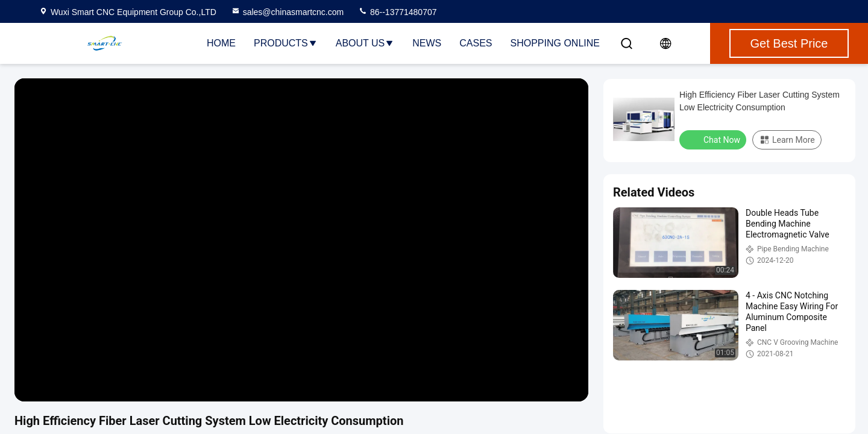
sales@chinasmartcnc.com (288, 12)
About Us (365, 43)
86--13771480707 (397, 12)
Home (221, 43)
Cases (476, 43)
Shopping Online (555, 43)
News (427, 43)
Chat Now (714, 139)
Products (286, 43)
